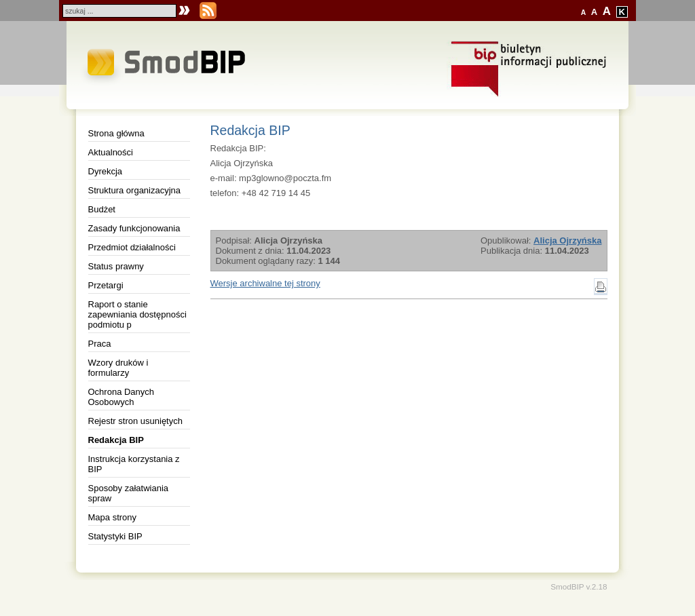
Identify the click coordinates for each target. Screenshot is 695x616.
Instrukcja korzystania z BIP (134, 464)
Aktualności (111, 152)
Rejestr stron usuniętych (135, 421)
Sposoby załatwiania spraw (129, 493)
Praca (100, 344)
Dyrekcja (106, 171)
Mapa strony (113, 517)
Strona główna (116, 133)
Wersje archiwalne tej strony (265, 283)
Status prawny (116, 266)
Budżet (102, 209)
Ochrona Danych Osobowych (121, 397)
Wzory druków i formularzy (118, 368)
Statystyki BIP (115, 536)
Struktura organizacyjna (135, 190)
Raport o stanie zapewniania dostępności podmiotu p (137, 314)
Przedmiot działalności (132, 247)
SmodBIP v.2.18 (579, 586)
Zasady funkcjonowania (134, 228)
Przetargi (106, 285)
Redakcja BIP (116, 440)
